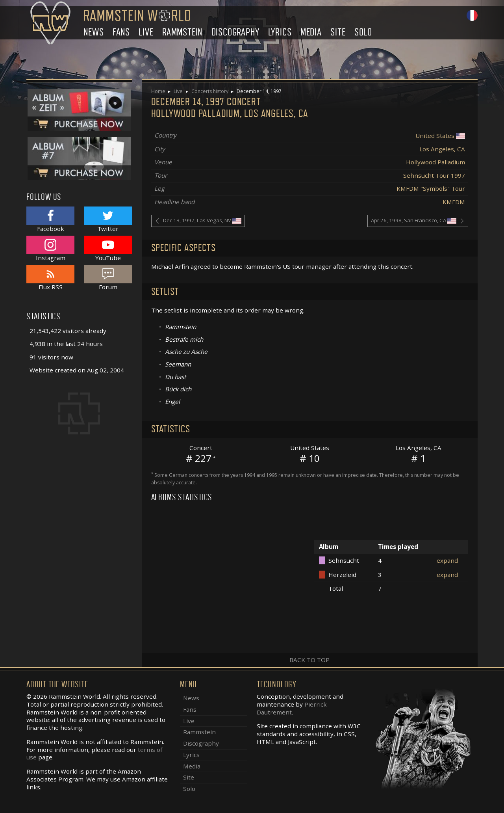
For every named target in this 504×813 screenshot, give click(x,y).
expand (447, 560)
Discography (235, 32)
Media (311, 32)
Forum (108, 278)
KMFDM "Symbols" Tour (431, 188)
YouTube (108, 248)
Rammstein (182, 32)
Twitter (108, 219)
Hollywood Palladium (435, 162)
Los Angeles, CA (442, 149)
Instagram (50, 248)
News (94, 32)
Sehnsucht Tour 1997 (434, 175)
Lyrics (280, 32)
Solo (363, 32)
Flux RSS (50, 278)
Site (338, 32)
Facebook (50, 219)
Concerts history (210, 91)
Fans (121, 32)
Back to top (309, 660)
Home (158, 91)
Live (146, 32)
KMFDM (454, 202)
